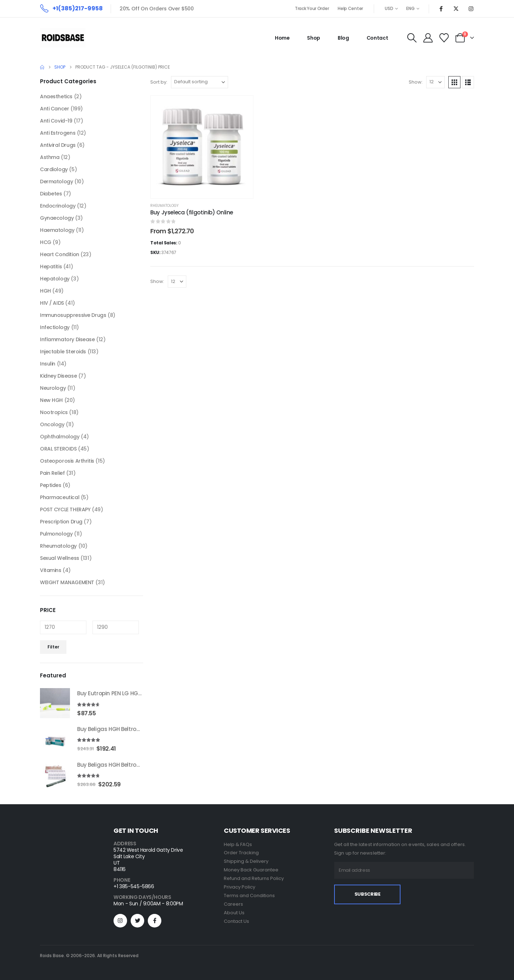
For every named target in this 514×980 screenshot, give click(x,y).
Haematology (57, 230)
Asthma (50, 157)
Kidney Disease (58, 376)
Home (282, 38)
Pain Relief (52, 473)
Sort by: (159, 82)
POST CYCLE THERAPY (65, 509)
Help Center (350, 8)
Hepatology (55, 279)
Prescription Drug (61, 522)
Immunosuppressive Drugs (73, 315)
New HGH (51, 400)
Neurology (53, 388)
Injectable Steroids (63, 352)
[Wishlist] (444, 38)
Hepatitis (51, 267)
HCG (46, 242)
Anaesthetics (56, 96)
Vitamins (51, 570)
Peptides (51, 485)
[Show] (435, 82)
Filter (53, 647)
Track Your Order (312, 8)
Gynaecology (57, 218)
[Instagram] (471, 9)
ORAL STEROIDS (58, 449)
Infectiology (55, 327)
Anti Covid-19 (56, 121)
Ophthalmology (60, 437)
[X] (456, 9)
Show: (416, 82)
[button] (412, 38)
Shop (314, 38)
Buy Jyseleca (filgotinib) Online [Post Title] (192, 212)
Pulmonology (56, 534)
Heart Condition (60, 254)
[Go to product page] (55, 703)
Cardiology (54, 169)
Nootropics (54, 412)
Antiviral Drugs (58, 145)
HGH (46, 291)
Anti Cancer (54, 109)
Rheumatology (164, 206)
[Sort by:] (200, 82)
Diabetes (51, 194)
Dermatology (56, 181)
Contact (377, 38)
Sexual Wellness (60, 558)
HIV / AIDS (52, 303)
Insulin (48, 364)
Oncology (52, 424)
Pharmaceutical (60, 497)
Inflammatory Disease (67, 339)
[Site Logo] (63, 38)
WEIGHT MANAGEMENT (67, 582)
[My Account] (428, 38)
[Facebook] (441, 9)
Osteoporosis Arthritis (67, 461)
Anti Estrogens (58, 133)
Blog (343, 38)
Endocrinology (58, 206)
